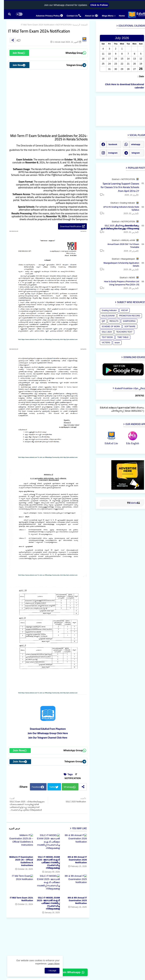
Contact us (70, 16)
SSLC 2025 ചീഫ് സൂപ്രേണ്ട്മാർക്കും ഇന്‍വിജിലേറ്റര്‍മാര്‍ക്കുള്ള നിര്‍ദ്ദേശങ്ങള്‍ (116, 227)
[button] (6, 14)
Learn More (50, 964)
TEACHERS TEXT (120, 332)
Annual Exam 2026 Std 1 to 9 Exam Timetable (119, 246)
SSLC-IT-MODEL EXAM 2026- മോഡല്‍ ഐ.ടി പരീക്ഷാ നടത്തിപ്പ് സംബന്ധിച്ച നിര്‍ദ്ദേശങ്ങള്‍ (44, 863)
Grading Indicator (105, 310)
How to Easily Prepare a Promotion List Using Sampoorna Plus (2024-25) (118, 283)
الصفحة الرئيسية (76, 25)
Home (118, 16)
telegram (132, 153)
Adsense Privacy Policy (45, 16)
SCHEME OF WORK (107, 327)
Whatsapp (64, 787)
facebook (109, 144)
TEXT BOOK (103, 337)
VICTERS (102, 343)
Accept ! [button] (48, 971)
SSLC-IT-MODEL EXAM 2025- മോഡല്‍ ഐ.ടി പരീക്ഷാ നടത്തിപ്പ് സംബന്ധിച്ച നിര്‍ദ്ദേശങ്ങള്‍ (44, 903)
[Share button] (79, 787)
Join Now (15, 53)
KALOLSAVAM (104, 316)
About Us (88, 16)
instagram (109, 153)
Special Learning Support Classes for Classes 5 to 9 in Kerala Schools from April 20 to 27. (116, 187)
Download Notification (67, 226)
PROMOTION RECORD (126, 316)
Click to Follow (95, 5)
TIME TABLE (119, 337)
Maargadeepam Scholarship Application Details (117, 264)
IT (72, 774)
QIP (99, 321)
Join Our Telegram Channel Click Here (44, 738)
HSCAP (121, 310)
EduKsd (130, 503)
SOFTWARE (126, 327)
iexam (113, 343)
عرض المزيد (11, 828)
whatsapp (132, 144)
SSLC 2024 (103, 332)
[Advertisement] (44, 98)
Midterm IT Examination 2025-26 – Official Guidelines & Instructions (17, 861)
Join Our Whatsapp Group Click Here (44, 733)
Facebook (32, 787)
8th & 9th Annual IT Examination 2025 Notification (73, 900)
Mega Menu (104, 16)
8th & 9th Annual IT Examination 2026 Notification (73, 860)
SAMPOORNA (125, 321)
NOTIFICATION (60, 25)
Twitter (48, 787)
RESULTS (110, 321)
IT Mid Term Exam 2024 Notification (18, 899)
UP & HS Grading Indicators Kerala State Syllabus (117, 208)
